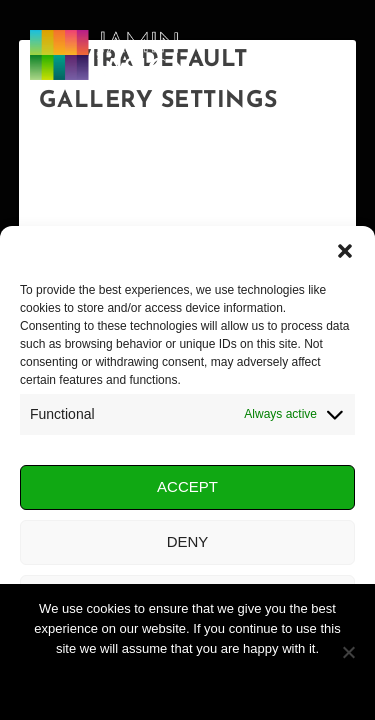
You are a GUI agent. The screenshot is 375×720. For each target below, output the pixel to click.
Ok (188, 682)
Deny (188, 541)
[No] (348, 652)
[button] (345, 251)
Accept (187, 486)
